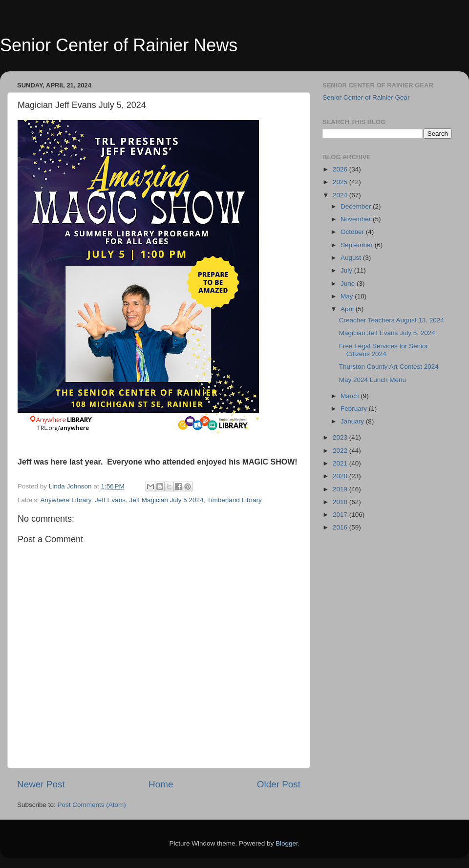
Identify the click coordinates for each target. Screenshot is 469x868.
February (355, 409)
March (351, 396)
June (349, 284)
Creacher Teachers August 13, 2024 (392, 320)
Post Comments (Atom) (92, 805)
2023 (341, 437)
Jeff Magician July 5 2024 (166, 500)
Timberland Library (234, 500)
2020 (341, 476)
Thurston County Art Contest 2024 (389, 367)
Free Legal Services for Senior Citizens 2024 (384, 350)
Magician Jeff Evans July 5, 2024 (387, 333)
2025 (341, 182)
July (347, 270)
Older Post (279, 784)
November (357, 219)
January (353, 421)
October (353, 232)
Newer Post (41, 784)
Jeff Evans (110, 500)
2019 (341, 489)
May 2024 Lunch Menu (373, 380)
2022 (341, 451)
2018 (341, 502)
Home (161, 784)
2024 (341, 195)
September (358, 245)
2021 (341, 463)
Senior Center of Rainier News (119, 45)
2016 (341, 527)
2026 (341, 169)
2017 (341, 515)
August (352, 258)
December (357, 206)
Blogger (287, 843)
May (348, 296)
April (348, 309)
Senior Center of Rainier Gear (366, 97)
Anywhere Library (66, 500)
